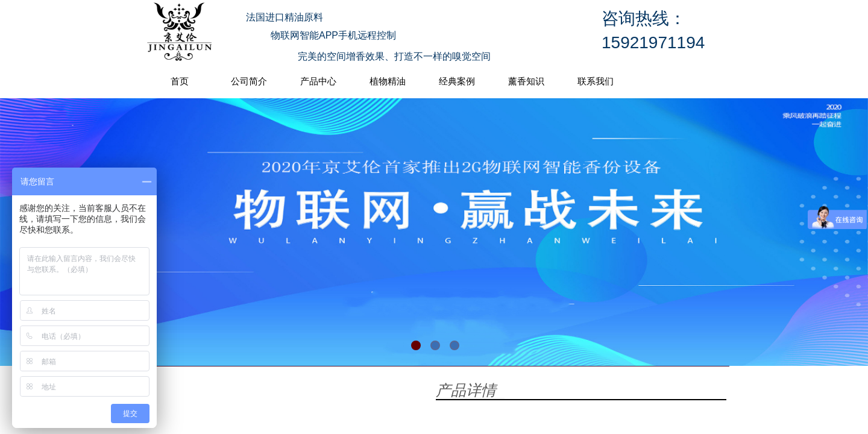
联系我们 (596, 81)
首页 (180, 81)
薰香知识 (526, 81)
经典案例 (457, 81)
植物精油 (388, 81)
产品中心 (318, 81)
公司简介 (249, 81)
